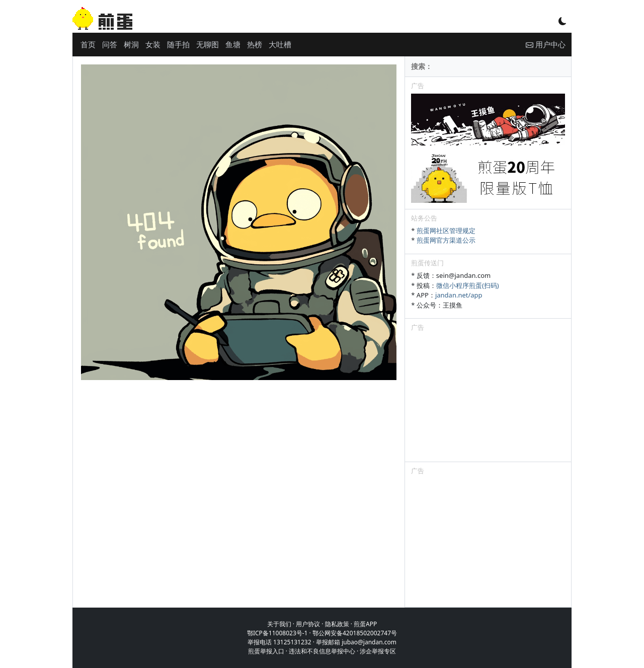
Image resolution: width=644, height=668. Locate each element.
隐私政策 (337, 624)
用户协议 (308, 624)
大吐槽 (280, 44)
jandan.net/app (459, 295)
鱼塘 (233, 44)
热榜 (255, 44)
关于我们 (279, 624)
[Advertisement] (488, 399)
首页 (88, 44)
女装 (153, 44)
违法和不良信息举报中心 (322, 651)
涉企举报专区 (378, 651)
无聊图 (208, 44)
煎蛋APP (365, 624)
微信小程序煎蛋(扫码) (468, 285)
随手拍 (178, 44)
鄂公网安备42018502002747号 (355, 633)
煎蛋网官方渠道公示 (446, 240)
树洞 (131, 44)
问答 (110, 44)
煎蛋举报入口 (266, 651)
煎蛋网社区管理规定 (446, 231)
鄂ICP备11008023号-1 (277, 633)
